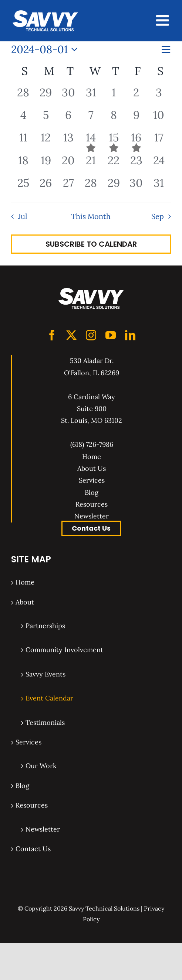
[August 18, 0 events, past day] (23, 165)
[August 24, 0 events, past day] (159, 165)
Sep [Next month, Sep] (158, 216)
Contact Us (91, 528)
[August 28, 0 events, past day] (91, 187)
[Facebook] (52, 335)
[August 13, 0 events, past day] (68, 142)
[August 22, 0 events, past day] (114, 165)
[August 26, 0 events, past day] (46, 187)
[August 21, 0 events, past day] (91, 165)
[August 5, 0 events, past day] (46, 119)
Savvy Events (45, 674)
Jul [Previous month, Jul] (23, 216)
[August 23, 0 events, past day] (136, 165)
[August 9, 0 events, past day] (136, 119)
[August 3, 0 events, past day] (159, 97)
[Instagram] (91, 335)
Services (92, 480)
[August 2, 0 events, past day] (136, 97)
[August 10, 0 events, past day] (159, 119)
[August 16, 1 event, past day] (136, 142)
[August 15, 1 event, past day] (114, 142)
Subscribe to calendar (91, 244)
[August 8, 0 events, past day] (114, 119)
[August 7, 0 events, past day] (91, 119)
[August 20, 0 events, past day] (68, 165)
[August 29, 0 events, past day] (114, 187)
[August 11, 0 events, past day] (23, 142)
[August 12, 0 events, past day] (46, 142)
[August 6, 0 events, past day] (68, 119)
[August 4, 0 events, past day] (23, 119)
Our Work (41, 766)
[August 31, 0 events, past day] (159, 187)
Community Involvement (64, 650)
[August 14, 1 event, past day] (91, 142)
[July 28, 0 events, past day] (23, 97)
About (25, 602)
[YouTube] (111, 335)
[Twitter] (71, 335)
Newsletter (92, 516)
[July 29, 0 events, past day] (46, 97)
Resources (92, 504)
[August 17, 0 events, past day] (159, 142)
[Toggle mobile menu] (164, 20)
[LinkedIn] (130, 335)
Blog (92, 492)
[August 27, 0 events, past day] (68, 187)
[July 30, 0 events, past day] (68, 97)
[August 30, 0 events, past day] (136, 187)
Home (92, 457)
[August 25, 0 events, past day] (23, 187)
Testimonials (45, 722)
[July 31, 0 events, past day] (91, 97)
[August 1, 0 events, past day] (114, 97)
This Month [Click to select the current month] (91, 216)
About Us (92, 468)
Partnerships (45, 626)
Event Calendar (49, 698)
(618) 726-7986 (92, 444)
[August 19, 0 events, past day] (46, 165)
